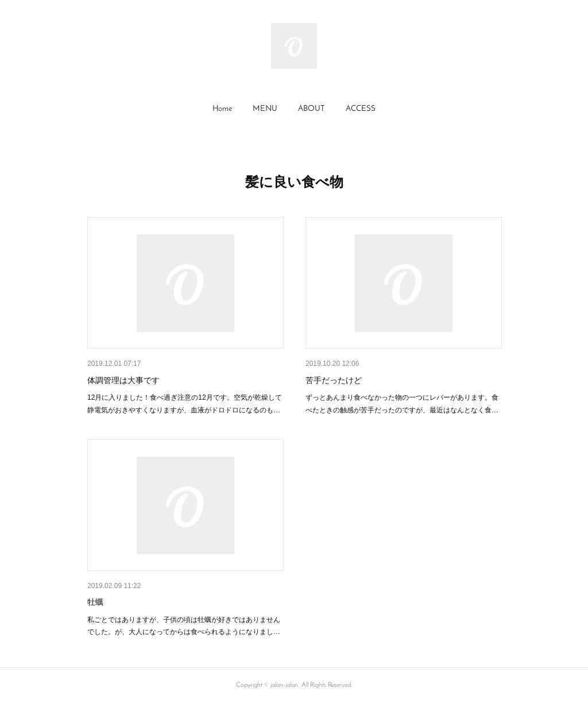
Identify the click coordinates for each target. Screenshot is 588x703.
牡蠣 (95, 602)
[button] (222, 109)
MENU (265, 109)
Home (222, 109)
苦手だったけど (334, 380)
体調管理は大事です (123, 380)
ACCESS (361, 109)
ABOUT (312, 109)
